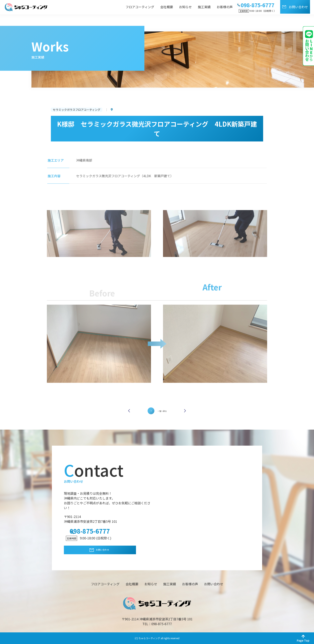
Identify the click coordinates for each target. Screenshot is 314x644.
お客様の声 (225, 7)
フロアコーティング (140, 7)
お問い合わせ (298, 7)
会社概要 (167, 7)
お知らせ (185, 7)
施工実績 (204, 7)
